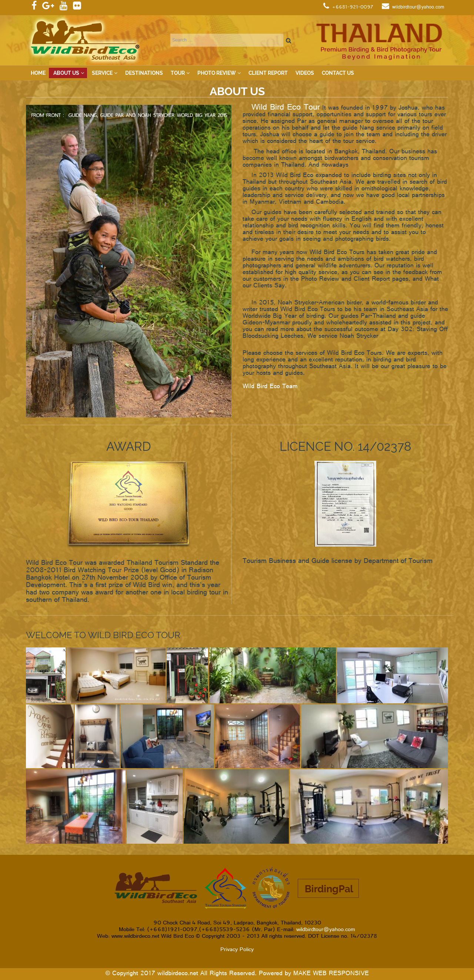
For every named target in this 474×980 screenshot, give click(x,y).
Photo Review (217, 73)
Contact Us (338, 73)
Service (102, 73)
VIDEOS (305, 73)
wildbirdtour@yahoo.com (418, 7)
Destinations (144, 73)
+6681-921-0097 (353, 7)
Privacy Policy (237, 950)
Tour (178, 73)
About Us (66, 73)
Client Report (268, 73)
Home (38, 73)
